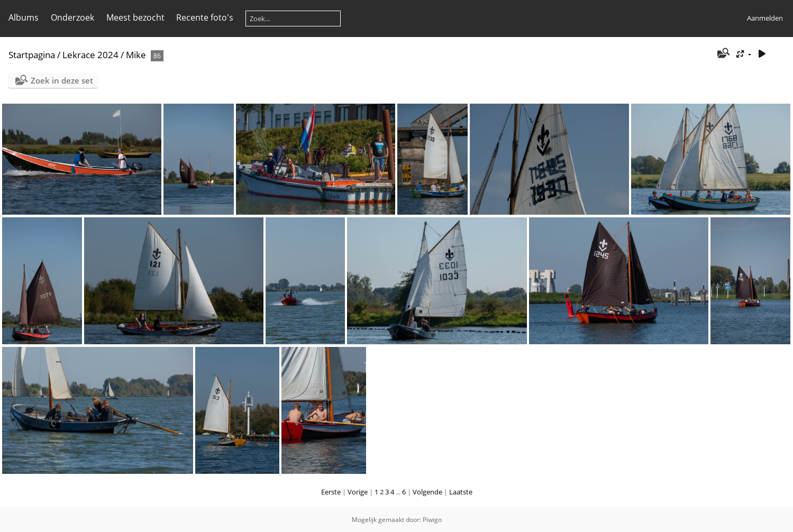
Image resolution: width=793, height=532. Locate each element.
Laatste (461, 492)
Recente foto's (205, 17)
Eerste (331, 492)
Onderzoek (72, 17)
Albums (24, 17)
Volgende (427, 492)
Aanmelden (765, 18)
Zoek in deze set (62, 80)
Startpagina (32, 55)
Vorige (358, 492)
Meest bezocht (135, 17)
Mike (136, 55)
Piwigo (432, 520)
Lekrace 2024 (90, 55)
